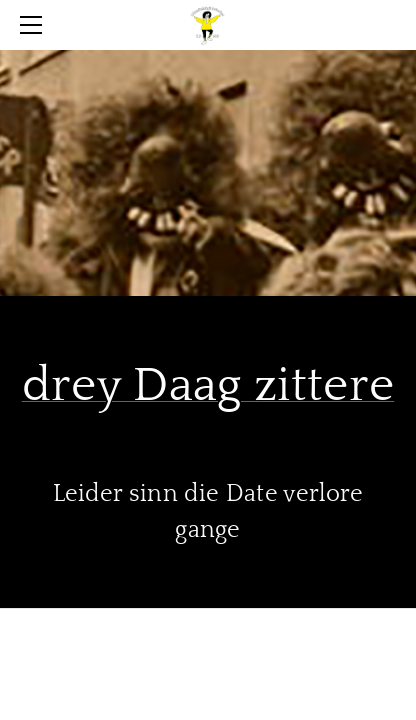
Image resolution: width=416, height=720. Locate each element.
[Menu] (35, 25)
